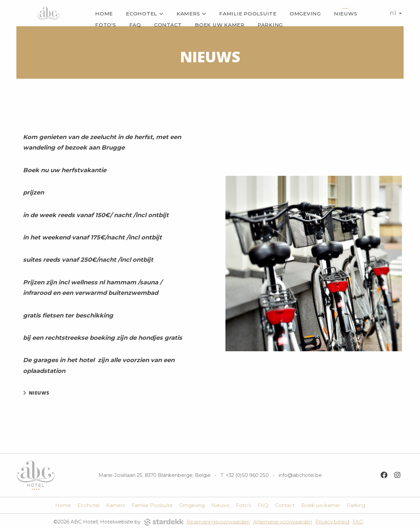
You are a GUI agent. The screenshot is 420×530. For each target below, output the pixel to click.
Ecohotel (145, 14)
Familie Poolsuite (248, 14)
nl (396, 13)
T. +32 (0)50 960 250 (245, 475)
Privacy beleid (332, 522)
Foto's (106, 25)
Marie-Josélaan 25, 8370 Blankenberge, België (155, 475)
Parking (270, 25)
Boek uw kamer (220, 25)
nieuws (36, 393)
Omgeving (305, 14)
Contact (168, 25)
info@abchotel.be (300, 475)
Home (104, 14)
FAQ (135, 25)
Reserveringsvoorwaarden (218, 522)
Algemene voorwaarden (283, 522)
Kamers (191, 14)
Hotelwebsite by (142, 522)
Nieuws (346, 14)
